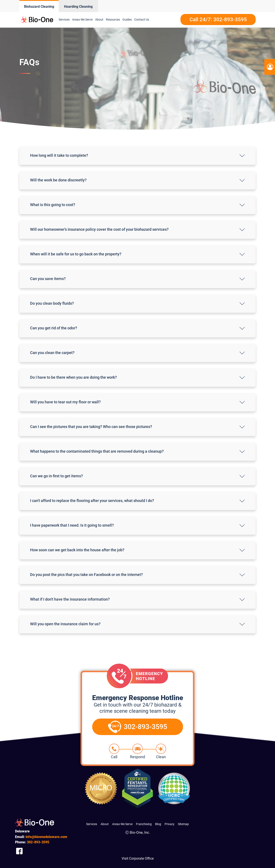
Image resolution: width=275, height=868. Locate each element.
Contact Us (142, 20)
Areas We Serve (82, 20)
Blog (158, 824)
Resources (113, 20)
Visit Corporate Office (138, 858)
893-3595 (38, 842)
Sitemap (183, 824)
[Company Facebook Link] (19, 851)
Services (64, 20)
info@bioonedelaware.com (46, 837)
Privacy (170, 824)
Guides (127, 20)
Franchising (144, 824)
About (99, 20)
